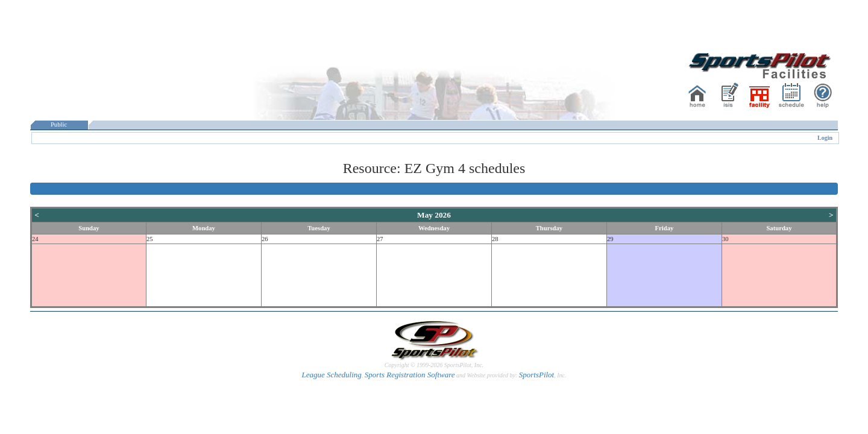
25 (150, 239)
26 (265, 239)
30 (725, 239)
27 (380, 239)
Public (59, 124)
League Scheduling (331, 375)
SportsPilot (537, 375)
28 (495, 239)
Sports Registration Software (410, 375)
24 (35, 239)
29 (610, 239)
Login (825, 138)
